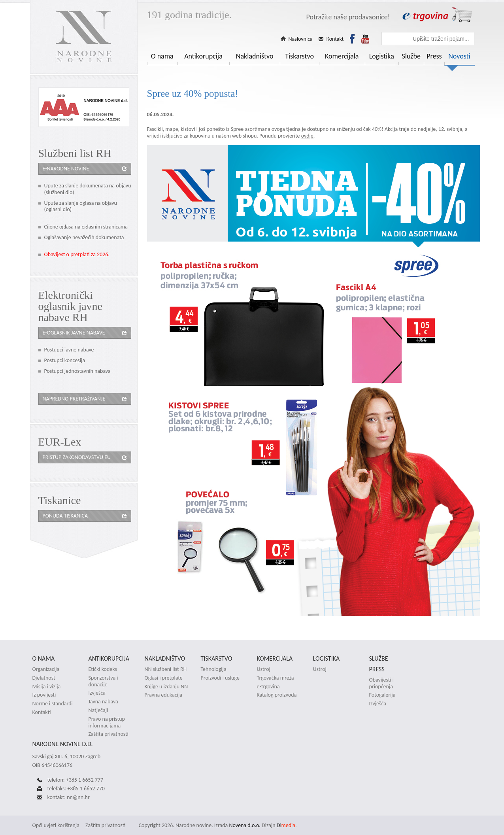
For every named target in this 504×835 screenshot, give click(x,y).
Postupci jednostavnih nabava (77, 371)
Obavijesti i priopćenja (381, 683)
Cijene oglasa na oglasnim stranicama (86, 227)
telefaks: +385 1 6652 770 (76, 789)
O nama (162, 56)
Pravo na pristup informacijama (107, 723)
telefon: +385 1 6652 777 (76, 780)
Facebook (352, 39)
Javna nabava (103, 702)
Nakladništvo (255, 56)
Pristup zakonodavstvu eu (77, 457)
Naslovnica (301, 39)
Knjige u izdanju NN (166, 687)
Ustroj (264, 669)
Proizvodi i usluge (220, 678)
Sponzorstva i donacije (103, 681)
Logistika (382, 56)
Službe (411, 56)
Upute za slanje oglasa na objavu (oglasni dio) (81, 206)
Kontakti (42, 712)
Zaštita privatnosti (109, 734)
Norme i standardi (53, 704)
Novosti (459, 56)
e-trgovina (268, 687)
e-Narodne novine (66, 169)
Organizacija (46, 669)
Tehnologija (214, 669)
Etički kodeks (103, 669)
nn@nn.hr (78, 797)
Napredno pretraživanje (74, 399)
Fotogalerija (382, 695)
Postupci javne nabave (69, 350)
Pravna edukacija (164, 695)
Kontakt (335, 39)
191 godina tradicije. (189, 15)
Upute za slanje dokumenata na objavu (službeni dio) (88, 189)
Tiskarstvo (299, 56)
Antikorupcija (203, 56)
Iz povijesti (44, 695)
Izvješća (97, 693)
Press (434, 56)
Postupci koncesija (65, 360)
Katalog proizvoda (277, 695)
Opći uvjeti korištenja (56, 825)
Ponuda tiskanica (65, 516)
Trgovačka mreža (276, 678)
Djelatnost (44, 678)
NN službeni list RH (166, 669)
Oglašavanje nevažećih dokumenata (84, 237)
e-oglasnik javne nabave (74, 333)
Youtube (365, 39)
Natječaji (98, 710)
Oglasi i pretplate (164, 678)
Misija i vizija (47, 687)
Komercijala (342, 56)
